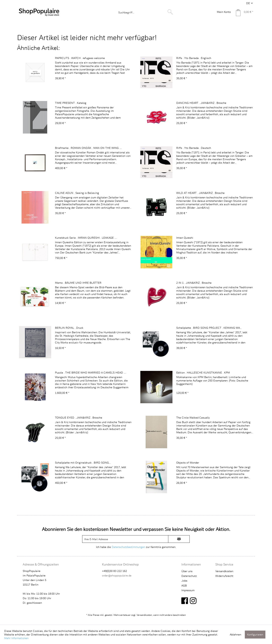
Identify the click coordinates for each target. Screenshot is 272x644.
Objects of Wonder (188, 463)
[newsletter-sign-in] (179, 539)
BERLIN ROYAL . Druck (69, 328)
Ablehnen (235, 634)
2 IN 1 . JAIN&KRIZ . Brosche (194, 283)
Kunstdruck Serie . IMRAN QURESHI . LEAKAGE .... (86, 238)
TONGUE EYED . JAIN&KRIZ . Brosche (79, 418)
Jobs (184, 581)
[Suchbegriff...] (145, 12)
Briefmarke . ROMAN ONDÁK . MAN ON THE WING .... (88, 148)
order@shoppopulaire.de (117, 575)
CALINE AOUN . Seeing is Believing (77, 193)
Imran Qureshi (185, 238)
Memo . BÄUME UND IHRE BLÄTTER (78, 283)
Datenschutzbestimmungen (128, 547)
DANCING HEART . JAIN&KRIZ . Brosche (201, 103)
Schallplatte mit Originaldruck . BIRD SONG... (83, 463)
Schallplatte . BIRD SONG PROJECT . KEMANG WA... (209, 328)
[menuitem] (145, 12)
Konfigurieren (255, 634)
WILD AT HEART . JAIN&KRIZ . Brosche (200, 193)
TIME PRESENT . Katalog (71, 103)
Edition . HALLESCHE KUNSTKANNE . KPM (203, 372)
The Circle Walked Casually (193, 418)
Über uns (187, 571)
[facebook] (185, 600)
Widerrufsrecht (224, 576)
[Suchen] (170, 12)
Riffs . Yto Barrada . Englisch (194, 58)
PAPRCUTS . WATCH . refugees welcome (80, 58)
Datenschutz (189, 576)
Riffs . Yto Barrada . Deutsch (194, 148)
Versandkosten (224, 571)
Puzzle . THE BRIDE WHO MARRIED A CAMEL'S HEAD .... (90, 372)
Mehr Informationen (16, 638)
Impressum (188, 590)
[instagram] (193, 600)
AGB (184, 585)
